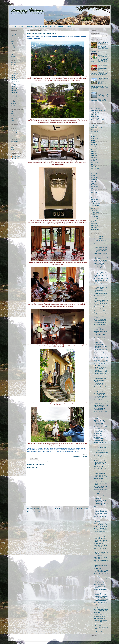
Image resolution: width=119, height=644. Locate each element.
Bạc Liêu (93, 137)
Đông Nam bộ (94, 116)
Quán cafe (13, 142)
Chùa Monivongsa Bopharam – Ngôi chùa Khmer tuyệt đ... (101, 297)
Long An (93, 174)
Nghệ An (93, 183)
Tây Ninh (93, 214)
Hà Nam (93, 153)
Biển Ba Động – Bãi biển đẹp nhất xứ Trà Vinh (101, 546)
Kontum (93, 170)
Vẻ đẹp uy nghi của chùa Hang (101, 244)
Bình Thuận (94, 133)
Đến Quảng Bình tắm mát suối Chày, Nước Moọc (101, 561)
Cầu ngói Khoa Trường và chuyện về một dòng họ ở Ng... (100, 470)
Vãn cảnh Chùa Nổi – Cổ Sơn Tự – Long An (101, 365)
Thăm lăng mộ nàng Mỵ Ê (100, 473)
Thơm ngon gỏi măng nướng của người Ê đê (100, 621)
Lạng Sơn (94, 179)
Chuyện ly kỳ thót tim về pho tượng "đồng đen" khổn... (100, 538)
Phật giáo (13, 132)
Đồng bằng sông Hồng (96, 120)
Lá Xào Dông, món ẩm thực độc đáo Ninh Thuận (100, 582)
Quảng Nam (94, 192)
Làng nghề (13, 104)
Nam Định (94, 181)
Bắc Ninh (93, 142)
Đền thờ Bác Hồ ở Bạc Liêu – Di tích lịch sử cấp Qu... (101, 443)
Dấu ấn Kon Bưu (98, 435)
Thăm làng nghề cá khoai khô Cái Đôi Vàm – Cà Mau (101, 597)
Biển (12, 32)
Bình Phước (94, 131)
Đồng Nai (93, 227)
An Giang (94, 126)
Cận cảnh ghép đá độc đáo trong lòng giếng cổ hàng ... (101, 511)
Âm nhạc (13, 64)
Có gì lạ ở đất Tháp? (99, 415)
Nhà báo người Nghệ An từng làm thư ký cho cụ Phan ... (101, 490)
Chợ (12, 102)
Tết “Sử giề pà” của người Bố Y (101, 577)
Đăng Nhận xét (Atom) (37, 512)
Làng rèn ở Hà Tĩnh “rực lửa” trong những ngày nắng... (100, 378)
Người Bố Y (13, 72)
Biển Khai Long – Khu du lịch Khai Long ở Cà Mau (101, 421)
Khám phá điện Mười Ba (99, 344)
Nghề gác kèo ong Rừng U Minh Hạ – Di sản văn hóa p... (100, 447)
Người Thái (13, 90)
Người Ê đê (13, 96)
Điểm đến (61, 26)
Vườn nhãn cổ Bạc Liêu (99, 451)
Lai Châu (93, 172)
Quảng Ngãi (94, 194)
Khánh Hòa (94, 166)
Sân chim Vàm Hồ (102, 93)
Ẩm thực (69, 26)
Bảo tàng (13, 147)
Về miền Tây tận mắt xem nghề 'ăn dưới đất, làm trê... (101, 476)
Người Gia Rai (14, 77)
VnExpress (53, 461)
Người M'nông (14, 81)
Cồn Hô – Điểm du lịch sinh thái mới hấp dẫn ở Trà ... (100, 247)
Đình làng (13, 119)
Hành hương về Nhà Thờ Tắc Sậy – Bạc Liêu (101, 603)
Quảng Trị (94, 198)
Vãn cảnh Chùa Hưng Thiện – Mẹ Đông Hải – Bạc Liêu (101, 590)
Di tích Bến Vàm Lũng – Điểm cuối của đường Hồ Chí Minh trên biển (103, 81)
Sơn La (93, 201)
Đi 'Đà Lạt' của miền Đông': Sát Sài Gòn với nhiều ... (101, 264)
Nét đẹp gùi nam (98, 433)
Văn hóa (52, 26)
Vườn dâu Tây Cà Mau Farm (100, 467)
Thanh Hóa (94, 205)
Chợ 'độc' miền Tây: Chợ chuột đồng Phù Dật (101, 258)
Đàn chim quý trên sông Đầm (101, 460)
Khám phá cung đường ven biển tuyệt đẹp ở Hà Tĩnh (100, 384)
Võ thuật (13, 62)
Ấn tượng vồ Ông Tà (99, 309)
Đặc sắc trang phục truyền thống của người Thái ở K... (101, 313)
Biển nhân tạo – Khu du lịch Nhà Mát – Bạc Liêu (100, 391)
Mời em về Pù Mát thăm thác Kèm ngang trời (100, 558)
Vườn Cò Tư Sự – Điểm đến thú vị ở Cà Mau (100, 342)
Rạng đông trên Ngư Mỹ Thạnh (101, 279)
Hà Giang (94, 152)
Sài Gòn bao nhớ (98, 535)
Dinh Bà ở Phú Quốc (99, 569)
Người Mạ (13, 87)
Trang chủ (58, 509)
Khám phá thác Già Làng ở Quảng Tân (100, 317)
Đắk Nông (94, 225)
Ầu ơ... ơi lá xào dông (99, 584)
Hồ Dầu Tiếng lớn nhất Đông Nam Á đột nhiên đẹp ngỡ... (101, 261)
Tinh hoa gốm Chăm (99, 441)
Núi (12, 38)
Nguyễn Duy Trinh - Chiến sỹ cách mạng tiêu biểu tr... (100, 412)
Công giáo (13, 130)
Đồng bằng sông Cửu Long (98, 118)
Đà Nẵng (93, 222)
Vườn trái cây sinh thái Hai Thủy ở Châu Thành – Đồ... (101, 507)
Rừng (12, 40)
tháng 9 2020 (97, 631)
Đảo (12, 47)
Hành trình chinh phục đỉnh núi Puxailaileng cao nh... (101, 394)
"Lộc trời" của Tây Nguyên (100, 323)
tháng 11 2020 (98, 237)
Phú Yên (93, 189)
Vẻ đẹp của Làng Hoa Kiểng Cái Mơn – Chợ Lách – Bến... (100, 250)
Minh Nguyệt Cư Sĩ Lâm (99, 493)
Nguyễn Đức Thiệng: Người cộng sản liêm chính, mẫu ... (101, 524)
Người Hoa (13, 79)
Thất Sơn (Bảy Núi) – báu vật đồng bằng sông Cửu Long (101, 374)
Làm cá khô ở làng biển (99, 270)
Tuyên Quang (94, 213)
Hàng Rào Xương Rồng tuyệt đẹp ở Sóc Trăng (101, 487)
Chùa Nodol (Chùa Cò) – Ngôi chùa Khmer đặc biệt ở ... (101, 571)
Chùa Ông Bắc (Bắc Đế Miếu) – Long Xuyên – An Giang (101, 610)
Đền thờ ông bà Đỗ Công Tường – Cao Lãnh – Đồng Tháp (101, 483)
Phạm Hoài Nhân (16, 156)
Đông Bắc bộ (94, 114)
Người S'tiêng (14, 89)
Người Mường (14, 85)
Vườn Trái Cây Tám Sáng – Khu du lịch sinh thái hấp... (101, 517)
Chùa (12, 111)
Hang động (13, 34)
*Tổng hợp (94, 107)
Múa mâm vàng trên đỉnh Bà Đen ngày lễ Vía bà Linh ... (101, 267)
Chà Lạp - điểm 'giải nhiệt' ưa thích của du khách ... (101, 397)
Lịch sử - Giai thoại (41, 26)
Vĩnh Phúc (94, 218)
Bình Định (94, 135)
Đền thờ (13, 121)
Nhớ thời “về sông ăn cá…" (100, 617)
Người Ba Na (14, 70)
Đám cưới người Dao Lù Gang (101, 526)
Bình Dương (94, 129)
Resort (42, 461)
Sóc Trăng (94, 200)
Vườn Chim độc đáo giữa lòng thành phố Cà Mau (101, 553)
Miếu (12, 113)
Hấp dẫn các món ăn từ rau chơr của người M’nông (100, 320)
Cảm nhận (29, 26)
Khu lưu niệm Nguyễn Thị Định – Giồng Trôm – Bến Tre (101, 273)
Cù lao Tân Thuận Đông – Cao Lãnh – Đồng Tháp (101, 504)
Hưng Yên (94, 159)
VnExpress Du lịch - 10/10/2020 (79, 456)
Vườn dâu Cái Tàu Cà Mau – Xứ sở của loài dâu (100, 368)
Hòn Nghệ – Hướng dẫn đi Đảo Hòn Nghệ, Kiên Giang (101, 427)
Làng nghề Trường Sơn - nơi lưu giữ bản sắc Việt (100, 541)
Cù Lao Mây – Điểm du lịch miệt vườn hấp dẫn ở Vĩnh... (101, 285)
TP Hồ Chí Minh (95, 203)
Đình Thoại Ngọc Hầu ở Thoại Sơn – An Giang (101, 574)
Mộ (11, 115)
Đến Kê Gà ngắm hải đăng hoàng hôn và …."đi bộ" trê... (100, 354)
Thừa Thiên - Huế (95, 207)
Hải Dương (94, 161)
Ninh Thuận (94, 187)
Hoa (12, 55)
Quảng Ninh (94, 196)
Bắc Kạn (93, 141)
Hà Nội (93, 155)
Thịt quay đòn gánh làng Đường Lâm (99, 625)
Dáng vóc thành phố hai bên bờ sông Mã (100, 304)
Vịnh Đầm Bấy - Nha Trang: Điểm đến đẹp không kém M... (100, 565)
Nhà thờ (13, 117)
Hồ (11, 36)
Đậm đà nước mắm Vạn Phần (101, 579)
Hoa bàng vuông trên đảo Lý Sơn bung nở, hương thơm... (101, 529)
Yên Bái (93, 220)
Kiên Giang (94, 168)
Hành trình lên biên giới (99, 495)
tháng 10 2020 (98, 239)
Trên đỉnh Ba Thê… (98, 615)
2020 (94, 235)
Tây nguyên (47, 461)
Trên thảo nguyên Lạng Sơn (100, 294)
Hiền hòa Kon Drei (98, 613)
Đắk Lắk (93, 224)
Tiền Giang (94, 209)
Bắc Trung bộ (94, 109)
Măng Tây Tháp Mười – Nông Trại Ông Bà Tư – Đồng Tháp (101, 464)
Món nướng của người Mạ (100, 619)
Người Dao (13, 76)
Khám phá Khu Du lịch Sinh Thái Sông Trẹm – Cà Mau (101, 371)
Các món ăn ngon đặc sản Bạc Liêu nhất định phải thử (101, 453)
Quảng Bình (94, 190)
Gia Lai (93, 150)
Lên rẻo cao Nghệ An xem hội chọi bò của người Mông (101, 403)
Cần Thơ (93, 148)
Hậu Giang (94, 165)
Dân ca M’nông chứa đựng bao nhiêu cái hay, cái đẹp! (101, 329)
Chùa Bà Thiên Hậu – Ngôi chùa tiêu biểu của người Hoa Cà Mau (103, 68)
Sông (12, 43)
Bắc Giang (94, 139)
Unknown (15, 159)
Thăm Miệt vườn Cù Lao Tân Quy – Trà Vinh (100, 550)
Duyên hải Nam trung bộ (97, 111)
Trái (12, 56)
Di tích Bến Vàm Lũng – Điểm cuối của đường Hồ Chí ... (101, 361)
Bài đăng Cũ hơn (82, 509)
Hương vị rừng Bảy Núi (99, 307)
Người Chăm (14, 74)
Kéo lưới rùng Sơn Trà (99, 555)
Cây (12, 53)
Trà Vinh (93, 211)
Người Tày (13, 92)
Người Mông (14, 83)
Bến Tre (93, 144)
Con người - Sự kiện (17, 26)
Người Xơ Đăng (14, 94)
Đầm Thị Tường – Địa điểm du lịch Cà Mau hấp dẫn (101, 301)
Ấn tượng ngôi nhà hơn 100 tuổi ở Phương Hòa (100, 438)
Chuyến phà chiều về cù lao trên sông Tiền (100, 498)
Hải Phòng (94, 163)
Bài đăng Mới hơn (33, 509)
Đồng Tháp (94, 229)
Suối (12, 41)
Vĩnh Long (94, 216)
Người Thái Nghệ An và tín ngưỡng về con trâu (100, 409)
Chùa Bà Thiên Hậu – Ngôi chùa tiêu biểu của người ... (101, 338)
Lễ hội (12, 106)
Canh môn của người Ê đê (100, 311)
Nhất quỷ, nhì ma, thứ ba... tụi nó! (103, 43)
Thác (12, 45)
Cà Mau (93, 146)
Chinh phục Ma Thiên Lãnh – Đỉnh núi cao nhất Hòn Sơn (101, 424)
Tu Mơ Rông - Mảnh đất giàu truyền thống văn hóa (100, 431)
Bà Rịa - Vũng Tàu (96, 128)
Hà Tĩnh (93, 157)
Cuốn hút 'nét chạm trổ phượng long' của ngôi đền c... (101, 406)
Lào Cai (93, 176)
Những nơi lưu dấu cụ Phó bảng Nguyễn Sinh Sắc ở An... (100, 457)
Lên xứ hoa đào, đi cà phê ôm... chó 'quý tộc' (100, 501)
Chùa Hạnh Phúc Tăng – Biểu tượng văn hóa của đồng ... (101, 600)
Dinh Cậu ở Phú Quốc (99, 544)
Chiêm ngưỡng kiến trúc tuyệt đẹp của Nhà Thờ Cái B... (101, 594)
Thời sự (12, 149)
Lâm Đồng (38, 461)
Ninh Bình (94, 185)
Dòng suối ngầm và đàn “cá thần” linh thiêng (100, 288)
